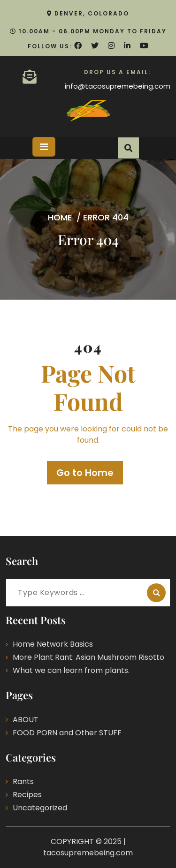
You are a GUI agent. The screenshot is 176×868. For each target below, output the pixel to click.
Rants (23, 781)
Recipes (27, 795)
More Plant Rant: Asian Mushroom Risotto (88, 657)
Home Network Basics (53, 644)
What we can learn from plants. (71, 670)
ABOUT (26, 720)
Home (60, 217)
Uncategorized (40, 808)
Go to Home (85, 473)
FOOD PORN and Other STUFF (67, 733)
